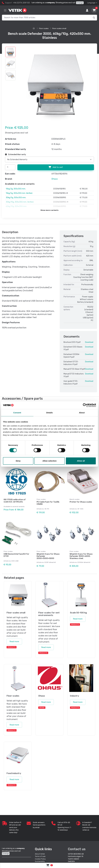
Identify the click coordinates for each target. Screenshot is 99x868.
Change (80, 3)
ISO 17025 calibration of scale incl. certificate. (15, 501)
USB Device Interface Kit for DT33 (16, 555)
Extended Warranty (15, 155)
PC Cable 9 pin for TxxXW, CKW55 (48, 503)
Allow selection (49, 461)
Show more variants (49, 210)
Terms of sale (40, 856)
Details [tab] (49, 413)
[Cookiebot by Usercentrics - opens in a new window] (85, 405)
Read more (14, 641)
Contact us (77, 849)
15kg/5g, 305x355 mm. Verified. (19, 193)
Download (89, 342)
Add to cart (56, 167)
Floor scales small (59, 28)
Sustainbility (40, 861)
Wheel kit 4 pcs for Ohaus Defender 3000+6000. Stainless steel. (81, 556)
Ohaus (55, 179)
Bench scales (75, 499)
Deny (18, 461)
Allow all (81, 461)
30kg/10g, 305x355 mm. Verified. (20, 202)
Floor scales (44, 28)
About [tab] (82, 413)
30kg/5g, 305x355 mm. (16, 198)
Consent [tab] (17, 413)
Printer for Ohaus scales (81, 502)
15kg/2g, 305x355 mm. (16, 189)
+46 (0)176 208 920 (21, 3)
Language (91, 3)
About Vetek (40, 854)
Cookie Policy (40, 859)
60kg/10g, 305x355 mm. (16, 206)
